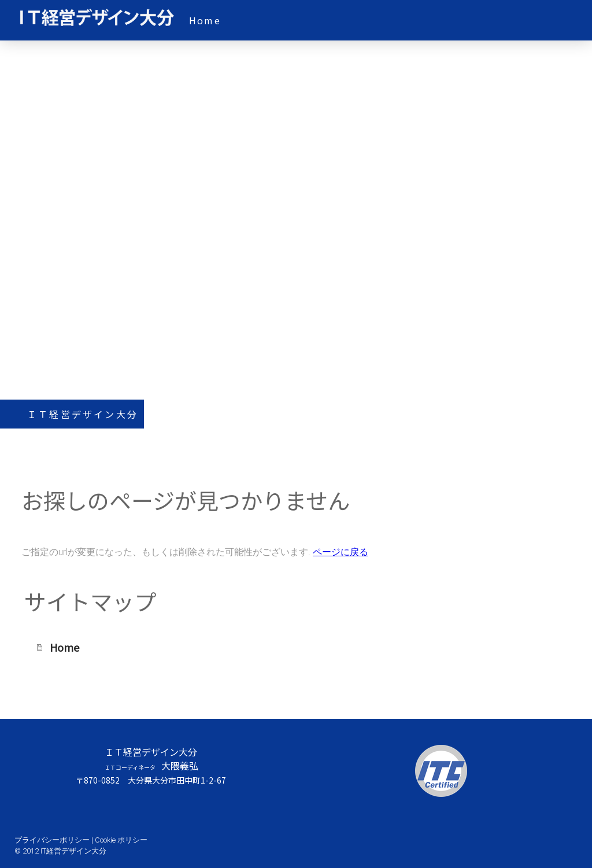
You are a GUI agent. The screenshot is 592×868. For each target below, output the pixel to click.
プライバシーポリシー (52, 840)
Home (205, 20)
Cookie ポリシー (121, 840)
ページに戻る (341, 552)
